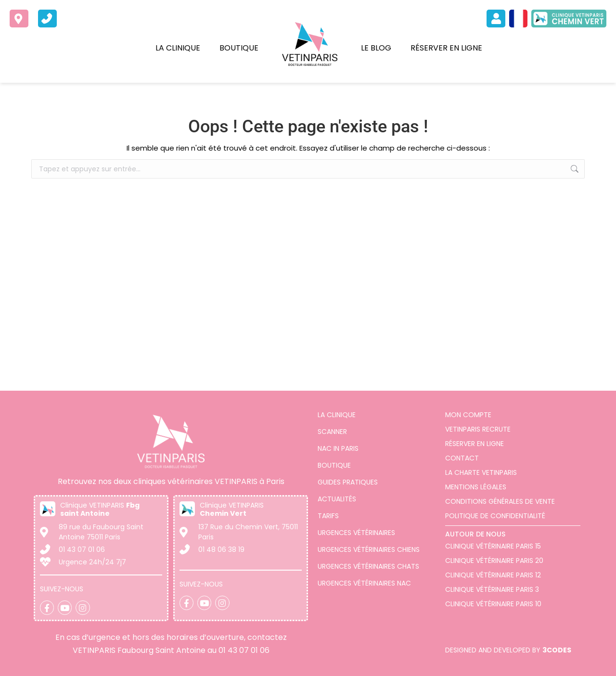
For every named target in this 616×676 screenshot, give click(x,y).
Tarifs (328, 516)
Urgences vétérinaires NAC (364, 583)
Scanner (332, 432)
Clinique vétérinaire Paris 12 (493, 575)
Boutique (239, 48)
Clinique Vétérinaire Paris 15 (493, 546)
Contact (462, 458)
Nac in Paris (338, 448)
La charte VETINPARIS (481, 472)
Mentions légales (476, 487)
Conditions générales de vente (500, 501)
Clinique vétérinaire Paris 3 (492, 589)
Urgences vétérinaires (356, 533)
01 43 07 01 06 (244, 650)
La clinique (178, 48)
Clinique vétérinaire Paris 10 (493, 604)
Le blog (376, 48)
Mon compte (468, 415)
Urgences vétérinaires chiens (369, 549)
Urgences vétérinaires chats (368, 566)
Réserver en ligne (446, 48)
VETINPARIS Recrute (478, 429)
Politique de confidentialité (495, 516)
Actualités (337, 499)
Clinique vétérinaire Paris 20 (494, 561)
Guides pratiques (348, 482)
